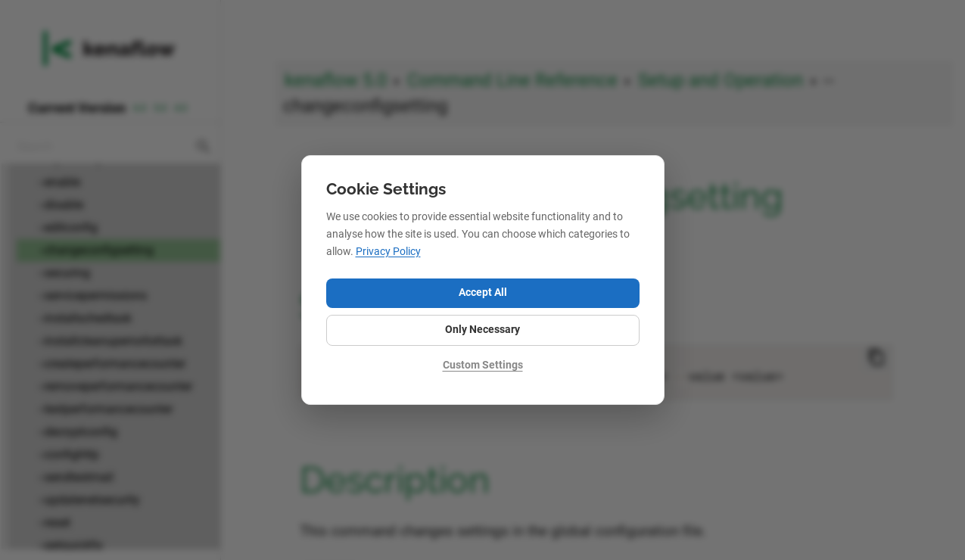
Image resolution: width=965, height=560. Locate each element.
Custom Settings (483, 365)
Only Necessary (482, 330)
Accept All (483, 292)
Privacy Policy (388, 252)
